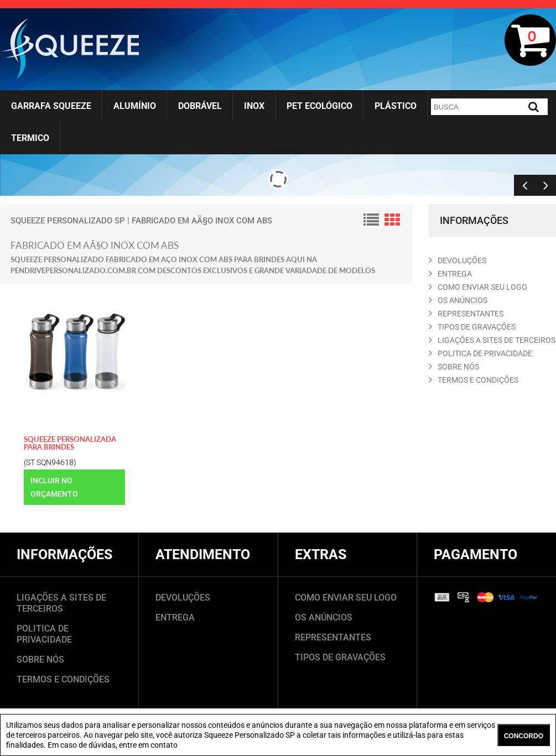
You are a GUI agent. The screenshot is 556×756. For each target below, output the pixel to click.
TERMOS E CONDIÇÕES (63, 679)
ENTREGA (450, 274)
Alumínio (135, 106)
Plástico (396, 106)
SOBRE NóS (454, 367)
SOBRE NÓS (40, 659)
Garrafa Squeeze (51, 106)
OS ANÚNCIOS (324, 617)
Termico (30, 138)
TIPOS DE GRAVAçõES (472, 327)
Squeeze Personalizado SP (68, 221)
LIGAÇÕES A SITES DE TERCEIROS (61, 603)
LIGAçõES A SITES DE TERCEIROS (492, 340)
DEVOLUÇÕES (183, 598)
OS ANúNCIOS (458, 300)
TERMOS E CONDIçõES (474, 380)
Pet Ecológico (319, 106)
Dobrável (200, 106)
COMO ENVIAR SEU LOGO (478, 287)
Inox (254, 106)
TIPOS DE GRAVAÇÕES (340, 657)
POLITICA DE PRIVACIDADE (480, 353)
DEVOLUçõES (458, 260)
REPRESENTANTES (466, 314)
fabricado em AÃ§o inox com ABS (202, 221)
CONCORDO (524, 736)
